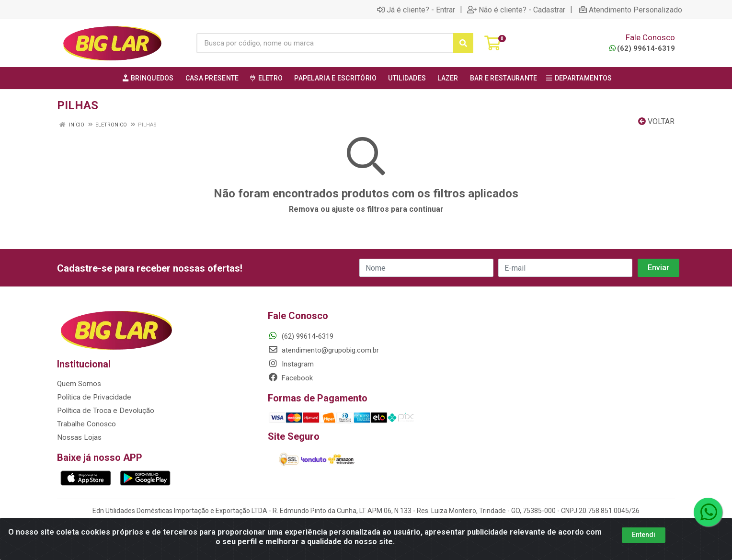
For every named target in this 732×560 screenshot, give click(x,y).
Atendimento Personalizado (631, 10)
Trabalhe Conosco (86, 424)
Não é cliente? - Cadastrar (516, 10)
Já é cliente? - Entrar (416, 10)
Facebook (290, 378)
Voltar (656, 121)
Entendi (644, 535)
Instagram (291, 364)
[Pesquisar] (463, 43)
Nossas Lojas (79, 437)
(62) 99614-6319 (642, 48)
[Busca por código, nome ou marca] (325, 43)
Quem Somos (79, 384)
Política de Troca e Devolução (104, 411)
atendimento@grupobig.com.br (323, 350)
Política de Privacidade (92, 397)
